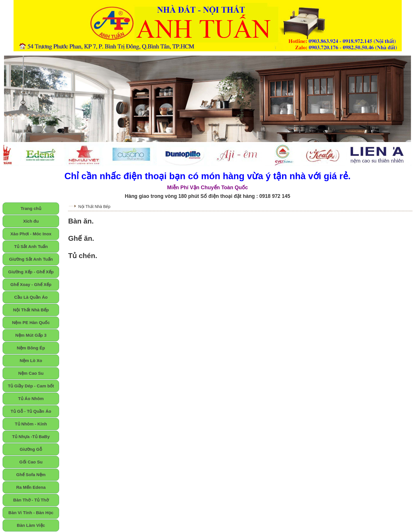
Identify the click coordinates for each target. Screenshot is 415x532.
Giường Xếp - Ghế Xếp (31, 272)
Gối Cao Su (31, 462)
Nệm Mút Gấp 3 (31, 335)
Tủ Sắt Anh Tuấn (31, 246)
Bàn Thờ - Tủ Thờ (31, 500)
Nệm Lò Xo (31, 360)
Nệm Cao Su (31, 373)
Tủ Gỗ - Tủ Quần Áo (31, 411)
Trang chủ (31, 208)
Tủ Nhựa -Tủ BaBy (31, 437)
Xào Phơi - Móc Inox (31, 234)
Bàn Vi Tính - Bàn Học (31, 513)
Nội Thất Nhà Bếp (31, 310)
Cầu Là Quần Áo (31, 297)
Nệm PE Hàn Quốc (31, 322)
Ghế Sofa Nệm (31, 475)
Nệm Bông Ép (31, 348)
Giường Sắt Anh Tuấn (31, 259)
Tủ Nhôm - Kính (31, 424)
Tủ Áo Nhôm (31, 398)
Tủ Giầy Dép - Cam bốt (31, 386)
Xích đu (31, 221)
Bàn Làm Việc (31, 525)
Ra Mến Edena (31, 487)
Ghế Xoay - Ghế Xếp (31, 284)
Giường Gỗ (31, 449)
